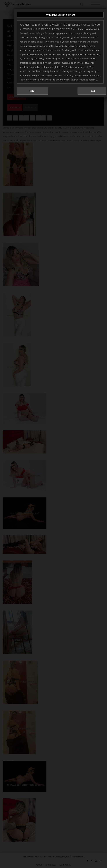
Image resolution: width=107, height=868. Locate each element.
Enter (32, 91)
